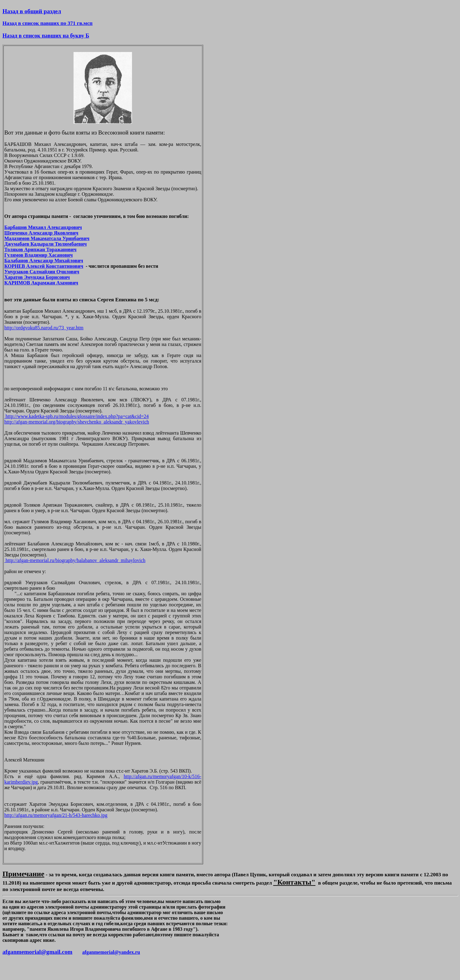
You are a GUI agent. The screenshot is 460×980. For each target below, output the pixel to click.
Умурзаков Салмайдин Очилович (42, 272)
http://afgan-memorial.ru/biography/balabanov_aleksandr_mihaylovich (75, 560)
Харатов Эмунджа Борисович (37, 277)
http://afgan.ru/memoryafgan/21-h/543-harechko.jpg (56, 815)
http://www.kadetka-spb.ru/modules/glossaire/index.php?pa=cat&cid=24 (76, 416)
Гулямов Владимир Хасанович (38, 255)
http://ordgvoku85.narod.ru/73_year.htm (44, 328)
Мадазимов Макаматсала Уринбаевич (47, 238)
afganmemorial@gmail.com (37, 952)
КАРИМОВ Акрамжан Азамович (41, 283)
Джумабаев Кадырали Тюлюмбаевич (46, 244)
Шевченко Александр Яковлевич (41, 233)
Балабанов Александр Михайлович (44, 261)
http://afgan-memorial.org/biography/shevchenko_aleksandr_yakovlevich (77, 422)
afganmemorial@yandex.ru (111, 952)
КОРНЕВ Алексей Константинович (44, 266)
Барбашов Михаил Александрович (43, 227)
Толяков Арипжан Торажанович (40, 249)
